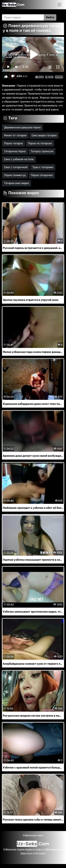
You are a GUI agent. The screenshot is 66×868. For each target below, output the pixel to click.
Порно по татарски (40, 143)
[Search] (23, 17)
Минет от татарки (15, 135)
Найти (50, 17)
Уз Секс (40, 853)
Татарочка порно (15, 151)
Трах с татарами (43, 167)
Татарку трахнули (42, 151)
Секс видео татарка (44, 135)
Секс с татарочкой (16, 167)
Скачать (59, 77)
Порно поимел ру (15, 175)
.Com (13, 5)
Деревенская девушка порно (22, 127)
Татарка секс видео (17, 183)
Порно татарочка (42, 175)
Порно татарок (13, 143)
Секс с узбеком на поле (19, 159)
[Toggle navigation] (59, 5)
